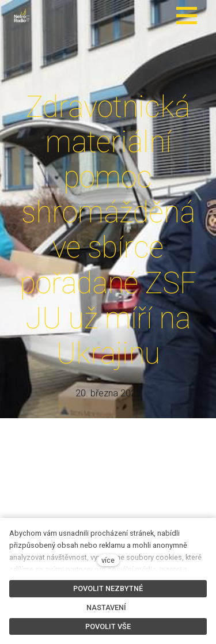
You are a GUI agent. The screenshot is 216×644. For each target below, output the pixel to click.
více (108, 560)
